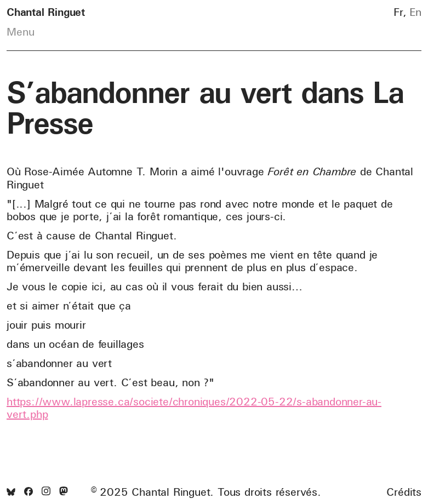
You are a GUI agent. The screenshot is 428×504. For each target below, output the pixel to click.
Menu (21, 32)
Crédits (404, 492)
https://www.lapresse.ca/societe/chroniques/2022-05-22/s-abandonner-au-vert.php (194, 408)
